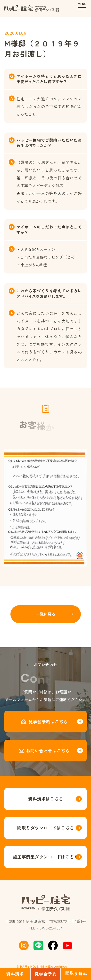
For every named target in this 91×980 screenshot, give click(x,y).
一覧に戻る (46, 614)
